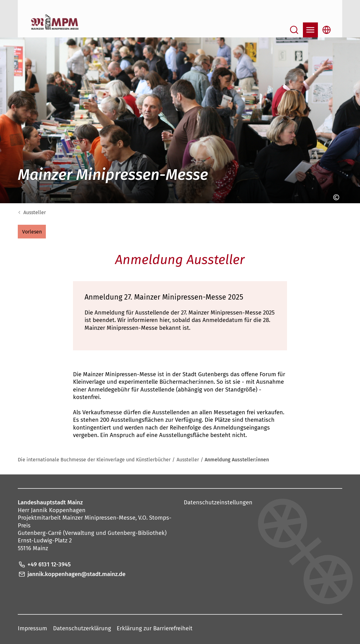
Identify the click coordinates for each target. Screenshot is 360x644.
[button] (32, 232)
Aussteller (35, 212)
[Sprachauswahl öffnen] (327, 30)
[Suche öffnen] (294, 30)
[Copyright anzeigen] (335, 197)
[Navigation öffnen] (310, 30)
